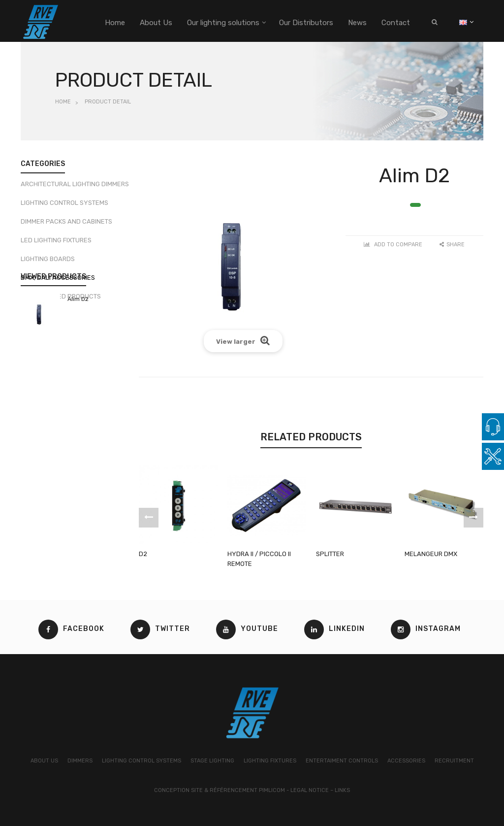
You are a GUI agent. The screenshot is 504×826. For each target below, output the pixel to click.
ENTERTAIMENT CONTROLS (342, 761)
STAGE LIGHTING (212, 761)
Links (342, 790)
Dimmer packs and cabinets (66, 225)
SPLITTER (330, 554)
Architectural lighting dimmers (75, 187)
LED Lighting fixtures (56, 244)
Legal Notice (310, 790)
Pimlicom (272, 790)
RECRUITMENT (454, 761)
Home (63, 102)
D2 (143, 554)
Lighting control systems (64, 206)
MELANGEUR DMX (431, 554)
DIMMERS (80, 761)
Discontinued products (61, 300)
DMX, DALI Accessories (58, 281)
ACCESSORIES (406, 761)
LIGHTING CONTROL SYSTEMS (142, 761)
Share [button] (452, 245)
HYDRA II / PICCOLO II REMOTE (259, 559)
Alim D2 (78, 359)
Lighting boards (48, 262)
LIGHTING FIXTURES (270, 761)
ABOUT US (44, 761)
